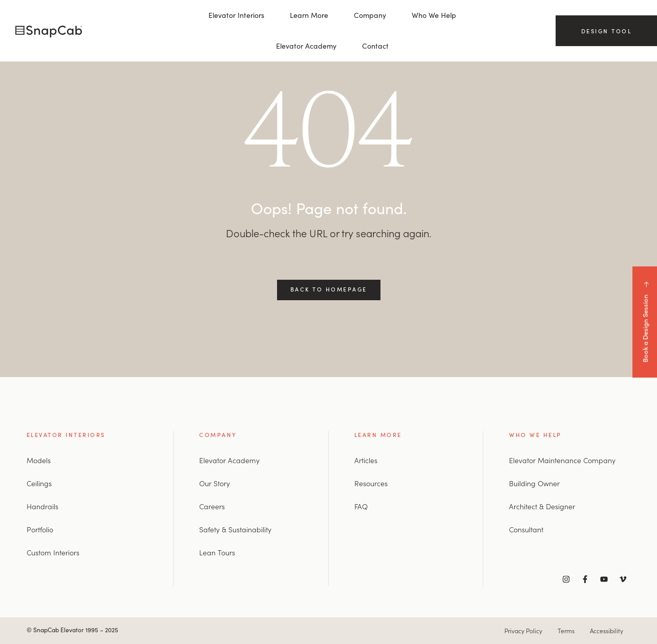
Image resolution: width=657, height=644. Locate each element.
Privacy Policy (523, 630)
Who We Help (434, 15)
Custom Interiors (53, 552)
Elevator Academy (306, 46)
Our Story (215, 483)
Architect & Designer (542, 506)
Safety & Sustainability (235, 529)
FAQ (361, 506)
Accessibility (607, 630)
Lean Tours (217, 552)
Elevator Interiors (236, 15)
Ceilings (39, 483)
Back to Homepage (329, 289)
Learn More (309, 15)
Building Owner (534, 483)
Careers (212, 506)
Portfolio (40, 529)
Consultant (526, 529)
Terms (566, 630)
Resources (371, 483)
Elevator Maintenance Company (562, 460)
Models (39, 460)
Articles (366, 460)
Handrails (43, 506)
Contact (375, 46)
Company (370, 15)
